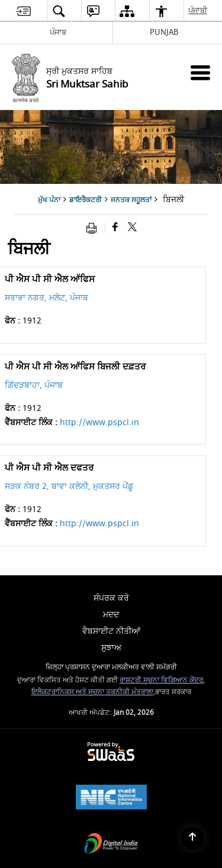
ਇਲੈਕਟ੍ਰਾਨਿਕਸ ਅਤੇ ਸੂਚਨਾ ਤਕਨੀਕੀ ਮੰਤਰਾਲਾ (92, 692)
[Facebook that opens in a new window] (115, 228)
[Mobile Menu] (200, 72)
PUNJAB (164, 32)
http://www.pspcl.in (99, 422)
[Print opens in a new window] (94, 228)
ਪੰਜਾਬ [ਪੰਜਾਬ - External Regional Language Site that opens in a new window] (58, 32)
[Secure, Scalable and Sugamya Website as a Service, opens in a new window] (111, 752)
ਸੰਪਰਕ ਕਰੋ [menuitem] (111, 598)
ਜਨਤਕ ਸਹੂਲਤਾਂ (131, 200)
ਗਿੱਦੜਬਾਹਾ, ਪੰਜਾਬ (34, 385)
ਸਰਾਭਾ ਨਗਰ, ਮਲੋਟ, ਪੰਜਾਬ (46, 298)
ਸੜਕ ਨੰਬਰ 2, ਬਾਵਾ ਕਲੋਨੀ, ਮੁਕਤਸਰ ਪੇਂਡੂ (69, 486)
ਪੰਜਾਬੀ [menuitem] (198, 10)
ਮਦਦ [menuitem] (111, 615)
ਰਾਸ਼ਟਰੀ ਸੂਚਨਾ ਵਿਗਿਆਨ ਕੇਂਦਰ (161, 680)
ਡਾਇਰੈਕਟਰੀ (86, 200)
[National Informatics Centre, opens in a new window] (111, 799)
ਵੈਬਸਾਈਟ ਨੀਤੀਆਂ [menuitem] (111, 631)
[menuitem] (23, 11)
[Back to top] (192, 838)
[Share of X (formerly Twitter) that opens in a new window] (132, 228)
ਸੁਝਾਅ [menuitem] (111, 648)
